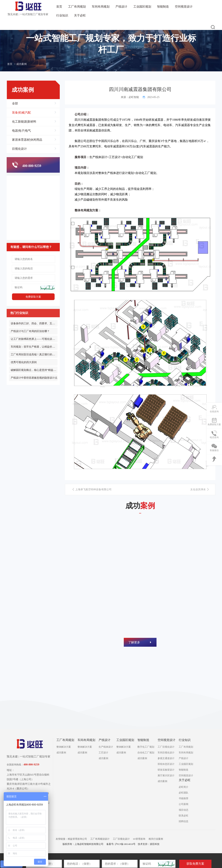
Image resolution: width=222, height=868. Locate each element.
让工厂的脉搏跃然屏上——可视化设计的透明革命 (39, 339)
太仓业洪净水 (200, 489)
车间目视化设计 (166, 753)
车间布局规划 (101, 7)
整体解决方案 (64, 747)
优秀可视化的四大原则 (24, 362)
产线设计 (121, 7)
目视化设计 (34, 149)
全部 (34, 104)
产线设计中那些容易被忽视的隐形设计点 (34, 378)
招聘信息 (184, 821)
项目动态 (184, 810)
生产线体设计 (98, 157)
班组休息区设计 (166, 764)
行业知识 (62, 15)
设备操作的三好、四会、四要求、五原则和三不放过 (41, 323)
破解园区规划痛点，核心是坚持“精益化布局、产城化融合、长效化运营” (52, 370)
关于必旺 (80, 15)
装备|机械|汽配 (34, 113)
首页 (59, 7)
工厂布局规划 (77, 7)
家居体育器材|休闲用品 (34, 140)
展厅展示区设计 (166, 775)
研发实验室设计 (166, 770)
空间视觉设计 (184, 7)
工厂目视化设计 (166, 747)
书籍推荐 (184, 798)
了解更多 (140, 642)
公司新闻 (184, 804)
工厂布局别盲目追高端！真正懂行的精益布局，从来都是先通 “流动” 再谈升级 (55, 355)
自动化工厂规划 (133, 157)
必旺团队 (184, 793)
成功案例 (61, 753)
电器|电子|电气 (34, 131)
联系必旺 (184, 816)
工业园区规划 (142, 7)
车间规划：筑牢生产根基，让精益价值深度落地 (38, 347)
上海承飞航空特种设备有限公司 (92, 489)
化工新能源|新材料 (34, 122)
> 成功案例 (20, 64)
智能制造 (163, 7)
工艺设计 (103, 753)
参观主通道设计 (166, 758)
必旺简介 (184, 787)
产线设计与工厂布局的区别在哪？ (30, 331)
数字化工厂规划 (146, 747)
